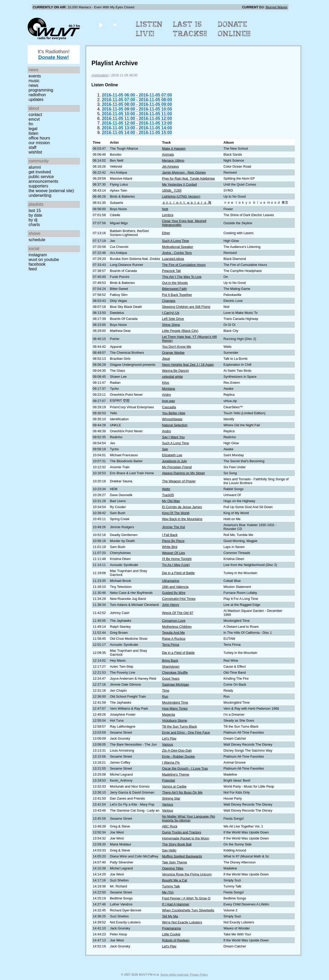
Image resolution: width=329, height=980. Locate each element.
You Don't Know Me (177, 347)
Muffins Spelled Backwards (182, 856)
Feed (33, 269)
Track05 (168, 495)
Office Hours (39, 138)
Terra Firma (171, 645)
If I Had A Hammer (176, 904)
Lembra (168, 215)
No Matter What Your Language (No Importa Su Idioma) (189, 818)
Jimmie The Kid (174, 527)
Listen (34, 133)
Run (165, 696)
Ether (166, 233)
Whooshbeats (172, 419)
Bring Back (170, 661)
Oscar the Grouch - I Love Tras (185, 768)
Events (35, 76)
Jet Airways (171, 166)
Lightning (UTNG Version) (181, 196)
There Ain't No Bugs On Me (182, 792)
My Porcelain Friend (177, 467)
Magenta (169, 714)
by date (35, 215)
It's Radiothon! (53, 54)
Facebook (37, 264)
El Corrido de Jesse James (182, 507)
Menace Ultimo (173, 160)
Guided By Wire (174, 593)
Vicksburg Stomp (175, 720)
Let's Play (169, 738)
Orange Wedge (173, 353)
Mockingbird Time (175, 702)
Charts (34, 225)
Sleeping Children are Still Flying (186, 307)
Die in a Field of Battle (178, 573)
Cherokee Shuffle (175, 672)
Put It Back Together (177, 295)
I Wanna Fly (171, 762)
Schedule (37, 240)
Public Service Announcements (44, 179)
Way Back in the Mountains (182, 519)
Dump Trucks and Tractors (182, 832)
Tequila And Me (174, 633)
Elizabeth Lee (172, 455)
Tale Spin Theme (175, 862)
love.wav (169, 401)
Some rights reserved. (175, 975)
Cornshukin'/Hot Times (179, 599)
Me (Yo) (168, 892)
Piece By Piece (173, 541)
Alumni (35, 167)
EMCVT (34, 119)
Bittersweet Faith (174, 289)
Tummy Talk (171, 886)
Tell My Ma (170, 916)
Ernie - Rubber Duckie (178, 756)
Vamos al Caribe (174, 786)
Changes (169, 301)
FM (31, 124)
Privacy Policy (199, 975)
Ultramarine (171, 581)
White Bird (170, 547)
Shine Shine (171, 325)
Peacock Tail (171, 271)
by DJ (33, 220)
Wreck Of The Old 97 (178, 613)
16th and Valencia (175, 587)
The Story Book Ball (177, 844)
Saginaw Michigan (176, 684)
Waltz (166, 489)
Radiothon (37, 95)
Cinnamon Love (174, 621)
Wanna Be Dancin (175, 371)
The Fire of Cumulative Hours (184, 265)
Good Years (171, 678)
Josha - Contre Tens (177, 253)
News (34, 85)
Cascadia (169, 407)
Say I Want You (173, 437)
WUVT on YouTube (44, 260)
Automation (100, 75)
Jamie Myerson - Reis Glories (184, 172)
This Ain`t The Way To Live (182, 277)
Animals (168, 154)
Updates (36, 99)
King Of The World (176, 513)
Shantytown (171, 666)
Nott (165, 209)
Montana (169, 389)
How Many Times (175, 708)
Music (34, 81)
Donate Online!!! (234, 29)
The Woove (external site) (51, 191)
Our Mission (39, 143)
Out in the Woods (175, 283)
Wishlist (35, 152)
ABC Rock (170, 826)
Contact (35, 115)
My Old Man (171, 501)
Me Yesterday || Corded (179, 184)
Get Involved (40, 172)
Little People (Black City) (180, 331)
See (165, 449)
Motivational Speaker (178, 247)
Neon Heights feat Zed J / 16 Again (188, 365)
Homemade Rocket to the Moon (186, 838)
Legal (33, 129)
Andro (166, 395)
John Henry (171, 605)
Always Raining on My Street (183, 473)
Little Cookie (171, 934)
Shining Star (171, 798)
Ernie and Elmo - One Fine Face (186, 732)
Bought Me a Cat (175, 880)
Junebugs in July (174, 461)
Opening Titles (173, 868)
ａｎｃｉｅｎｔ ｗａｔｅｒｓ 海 (187, 202)
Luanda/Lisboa (173, 259)
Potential (169, 780)
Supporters (39, 186)
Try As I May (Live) (176, 565)
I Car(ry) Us (171, 313)
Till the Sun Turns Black (180, 726)
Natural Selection (175, 425)
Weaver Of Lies (174, 553)
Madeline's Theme (176, 774)
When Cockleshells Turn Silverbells (188, 910)
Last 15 (35, 211)
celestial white (172, 377)
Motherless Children (177, 627)
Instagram (38, 255)
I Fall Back (170, 535)
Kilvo (166, 383)
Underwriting (40, 195)
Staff (33, 147)
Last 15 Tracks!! (190, 29)
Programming (41, 90)
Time (166, 690)
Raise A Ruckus (174, 639)
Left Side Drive (173, 319)
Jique (166, 359)
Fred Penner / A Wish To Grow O (186, 898)
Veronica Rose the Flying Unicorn (187, 874)
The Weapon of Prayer (179, 481)
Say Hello (169, 850)
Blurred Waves (276, 7)
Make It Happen (174, 148)
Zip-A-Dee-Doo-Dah (177, 750)
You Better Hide (174, 413)
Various (168, 744)
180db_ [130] (172, 190)
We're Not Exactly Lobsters (182, 922)
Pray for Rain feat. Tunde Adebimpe (189, 178)
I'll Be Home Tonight (177, 559)
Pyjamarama (171, 928)
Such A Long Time (175, 241)
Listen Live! (149, 29)
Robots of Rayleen (176, 940)
